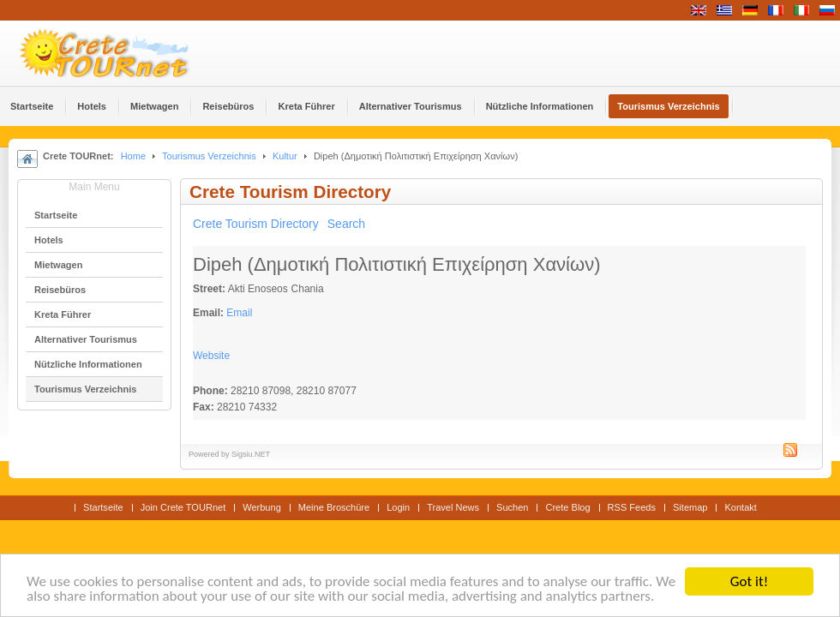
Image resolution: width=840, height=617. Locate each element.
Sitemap (690, 507)
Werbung (262, 507)
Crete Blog (567, 507)
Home (133, 156)
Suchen (512, 507)
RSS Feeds (632, 507)
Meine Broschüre (334, 507)
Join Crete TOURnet (183, 507)
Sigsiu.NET (251, 454)
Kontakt (740, 507)
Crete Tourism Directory (256, 224)
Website (211, 356)
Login (398, 507)
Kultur (285, 156)
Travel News (453, 507)
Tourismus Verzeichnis (209, 156)
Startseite (103, 507)
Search (346, 224)
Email (239, 313)
